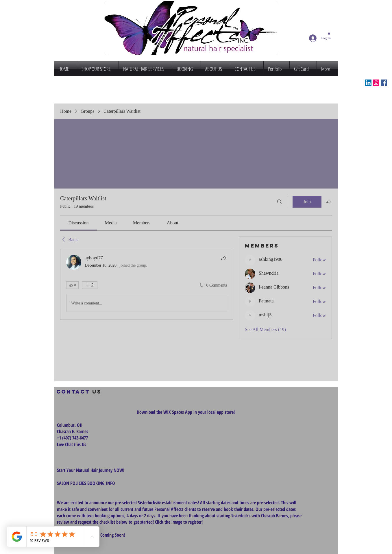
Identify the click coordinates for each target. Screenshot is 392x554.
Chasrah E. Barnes (73, 431)
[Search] (280, 202)
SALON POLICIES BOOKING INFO (86, 483)
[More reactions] (90, 285)
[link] (78, 223)
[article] (147, 284)
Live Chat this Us (72, 444)
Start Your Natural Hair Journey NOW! (91, 470)
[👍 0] (72, 285)
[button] (329, 33)
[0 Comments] (213, 285)
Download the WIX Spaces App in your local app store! (186, 412)
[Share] (223, 258)
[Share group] (328, 202)
